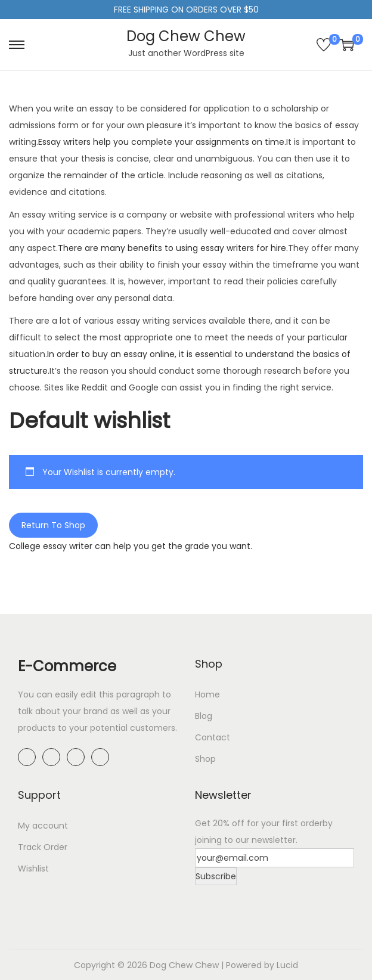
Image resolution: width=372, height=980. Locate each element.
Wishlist (33, 869)
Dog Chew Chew (186, 36)
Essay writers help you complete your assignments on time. (162, 142)
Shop (205, 759)
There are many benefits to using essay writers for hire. (173, 248)
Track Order (43, 847)
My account (43, 826)
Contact (213, 737)
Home (207, 694)
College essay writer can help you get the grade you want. (131, 546)
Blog (204, 716)
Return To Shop (53, 525)
